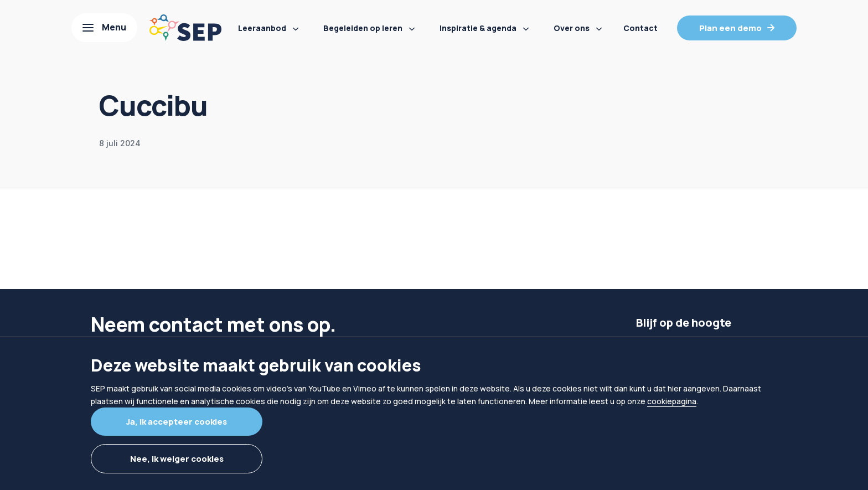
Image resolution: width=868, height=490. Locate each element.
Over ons (572, 28)
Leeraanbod (262, 28)
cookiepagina (672, 401)
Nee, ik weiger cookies (177, 459)
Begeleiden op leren (363, 28)
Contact (640, 28)
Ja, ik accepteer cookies (177, 422)
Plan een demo (730, 28)
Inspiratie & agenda (478, 28)
